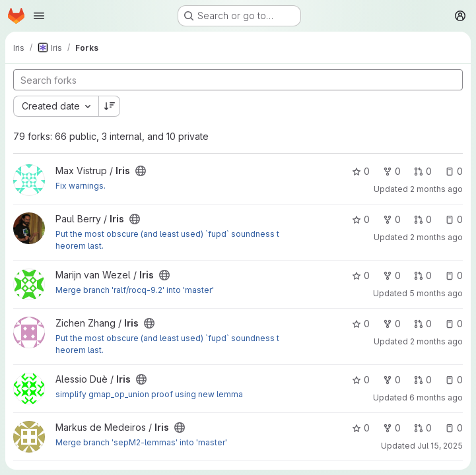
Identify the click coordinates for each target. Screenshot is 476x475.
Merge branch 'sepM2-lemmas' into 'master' (141, 442)
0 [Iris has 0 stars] (361, 171)
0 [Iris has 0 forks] (392, 171)
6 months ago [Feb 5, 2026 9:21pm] (436, 397)
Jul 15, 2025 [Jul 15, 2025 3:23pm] (440, 446)
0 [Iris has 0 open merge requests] (423, 171)
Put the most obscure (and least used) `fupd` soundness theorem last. (167, 240)
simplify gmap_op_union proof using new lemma (149, 394)
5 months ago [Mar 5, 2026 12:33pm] (436, 293)
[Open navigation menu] (39, 16)
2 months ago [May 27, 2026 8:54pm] (436, 237)
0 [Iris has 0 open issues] (454, 171)
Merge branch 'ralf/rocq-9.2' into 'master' (135, 290)
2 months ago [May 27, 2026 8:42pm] (436, 341)
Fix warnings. (81, 186)
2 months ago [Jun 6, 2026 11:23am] (436, 189)
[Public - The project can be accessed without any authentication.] (141, 171)
